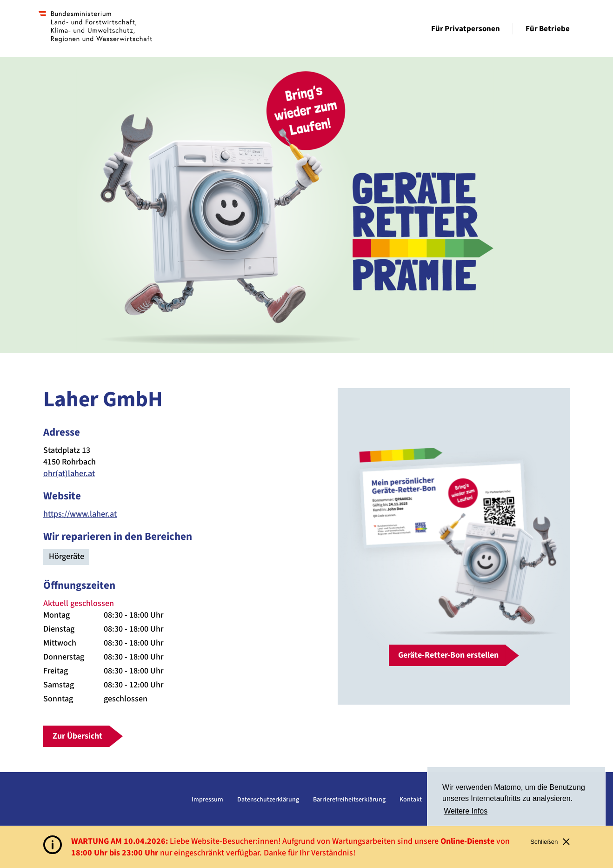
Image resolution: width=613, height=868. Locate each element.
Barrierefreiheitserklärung (349, 800)
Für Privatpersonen (466, 29)
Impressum (207, 800)
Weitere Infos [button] (466, 811)
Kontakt (411, 800)
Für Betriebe (548, 29)
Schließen (550, 842)
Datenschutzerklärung (268, 800)
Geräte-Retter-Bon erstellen (448, 655)
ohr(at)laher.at (69, 474)
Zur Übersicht (77, 736)
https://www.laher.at (80, 514)
